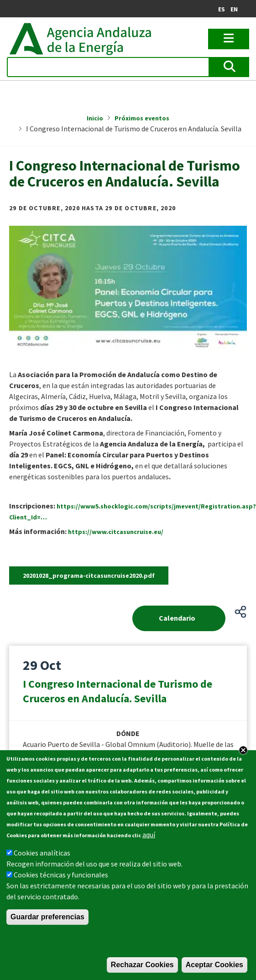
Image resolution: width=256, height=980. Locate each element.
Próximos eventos (142, 118)
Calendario (177, 618)
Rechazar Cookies (142, 965)
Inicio (95, 118)
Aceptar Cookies (214, 965)
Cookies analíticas (42, 853)
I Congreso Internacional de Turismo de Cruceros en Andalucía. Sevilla (118, 691)
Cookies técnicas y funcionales (61, 875)
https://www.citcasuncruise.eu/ (116, 532)
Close (243, 750)
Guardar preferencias (47, 917)
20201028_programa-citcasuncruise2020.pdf (89, 576)
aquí (149, 835)
